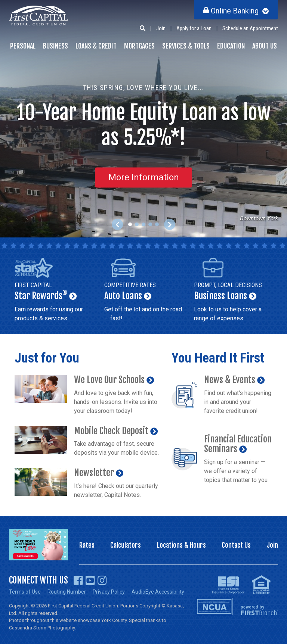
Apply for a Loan (194, 28)
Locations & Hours (181, 545)
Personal (23, 46)
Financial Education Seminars (238, 444)
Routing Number (67, 592)
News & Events (230, 380)
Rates (87, 545)
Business (55, 46)
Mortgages (139, 46)
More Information (144, 177)
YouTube (90, 581)
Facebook (78, 581)
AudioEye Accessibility (158, 592)
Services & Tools (186, 46)
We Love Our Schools (109, 380)
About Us (265, 46)
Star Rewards (54, 291)
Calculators (126, 545)
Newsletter (94, 473)
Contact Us (236, 545)
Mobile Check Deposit (111, 431)
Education (231, 46)
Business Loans (233, 291)
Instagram (102, 581)
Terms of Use (25, 592)
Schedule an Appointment (250, 28)
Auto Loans (143, 291)
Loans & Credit (96, 46)
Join (161, 28)
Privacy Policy (109, 592)
